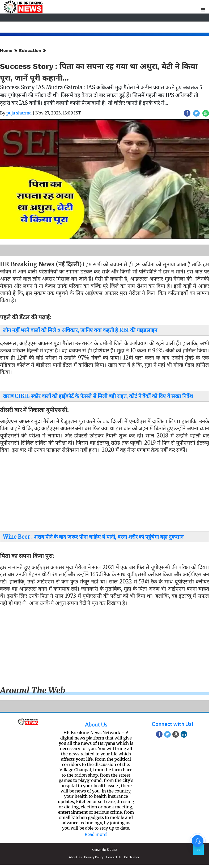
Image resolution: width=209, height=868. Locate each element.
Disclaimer (132, 857)
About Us (96, 724)
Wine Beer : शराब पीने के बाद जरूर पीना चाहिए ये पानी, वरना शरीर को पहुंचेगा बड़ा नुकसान (93, 537)
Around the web (33, 690)
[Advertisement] (103, 494)
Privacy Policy (94, 857)
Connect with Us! (172, 724)
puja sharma (19, 113)
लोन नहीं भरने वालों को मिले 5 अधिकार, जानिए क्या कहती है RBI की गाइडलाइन (80, 330)
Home (6, 50)
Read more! (96, 834)
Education (30, 50)
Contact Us (114, 857)
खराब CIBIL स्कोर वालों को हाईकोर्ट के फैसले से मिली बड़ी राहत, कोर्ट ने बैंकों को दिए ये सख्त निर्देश (98, 396)
